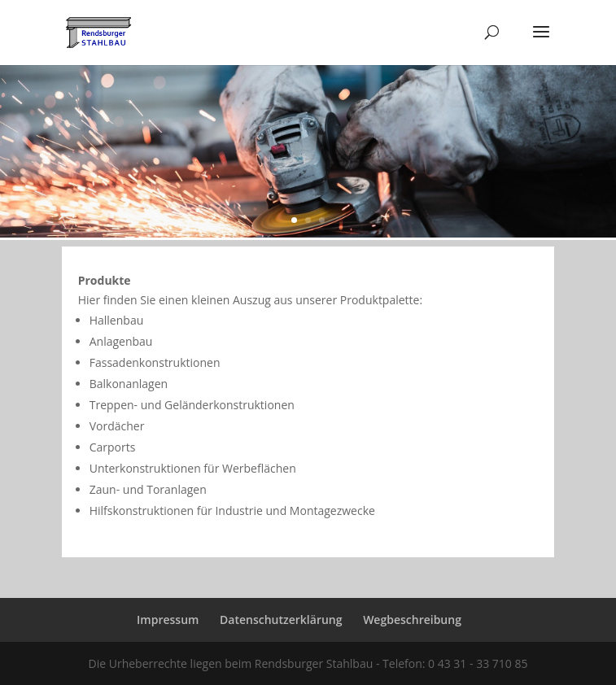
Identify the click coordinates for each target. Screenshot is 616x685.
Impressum (168, 620)
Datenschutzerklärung (281, 620)
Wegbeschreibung (412, 620)
